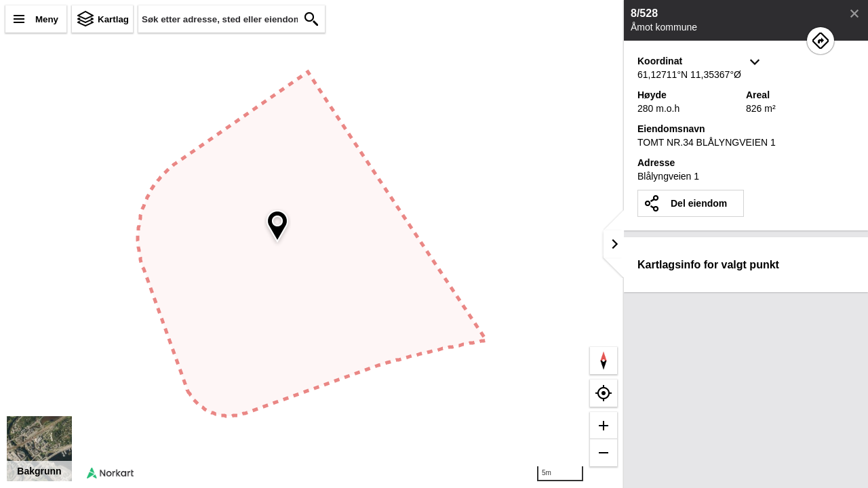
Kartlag (113, 19)
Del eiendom (699, 203)
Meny (47, 19)
